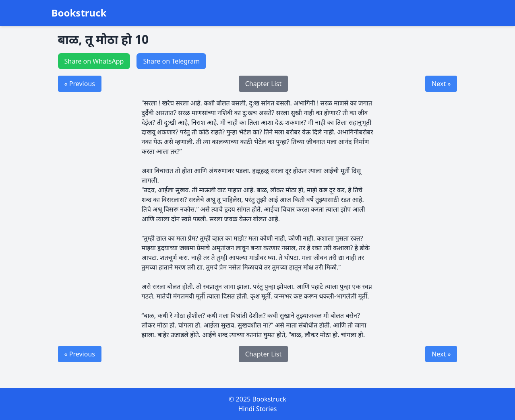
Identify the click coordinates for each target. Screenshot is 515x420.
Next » (441, 84)
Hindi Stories (258, 409)
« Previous (80, 84)
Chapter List (263, 84)
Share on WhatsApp (94, 61)
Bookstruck (79, 13)
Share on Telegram (171, 61)
